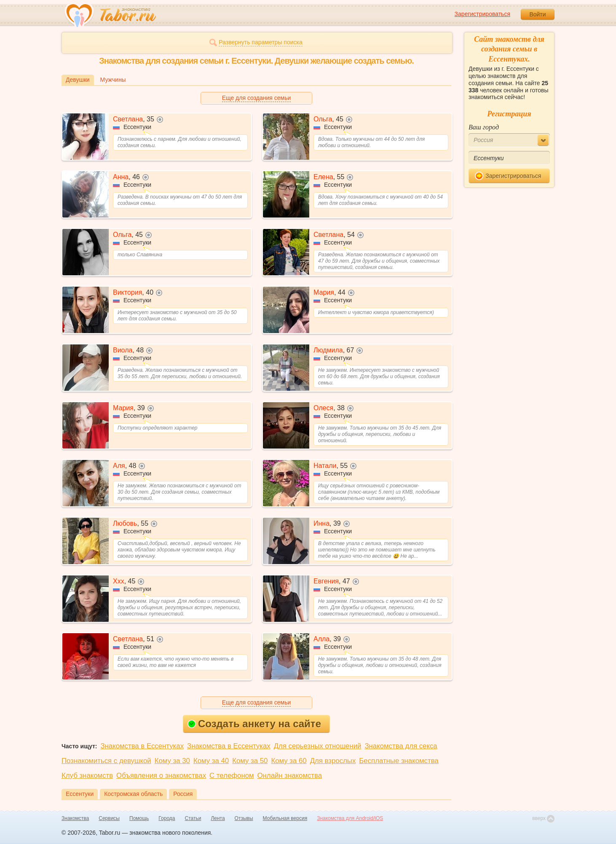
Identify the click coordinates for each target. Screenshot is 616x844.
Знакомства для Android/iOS (350, 818)
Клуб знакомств (87, 775)
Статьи (193, 818)
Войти (537, 14)
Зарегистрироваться (482, 14)
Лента (218, 818)
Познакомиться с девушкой (106, 761)
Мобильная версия (285, 818)
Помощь (139, 818)
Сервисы (109, 818)
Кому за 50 (250, 761)
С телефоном (232, 775)
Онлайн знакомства (290, 775)
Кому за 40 (211, 761)
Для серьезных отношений (318, 746)
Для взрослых (333, 761)
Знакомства (75, 818)
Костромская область (133, 794)
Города (167, 818)
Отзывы (244, 818)
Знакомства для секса (401, 746)
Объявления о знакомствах (161, 775)
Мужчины (113, 80)
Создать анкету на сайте (254, 724)
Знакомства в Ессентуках (142, 746)
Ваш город (484, 127)
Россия (183, 794)
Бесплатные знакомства (399, 761)
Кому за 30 (172, 761)
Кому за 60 (289, 761)
